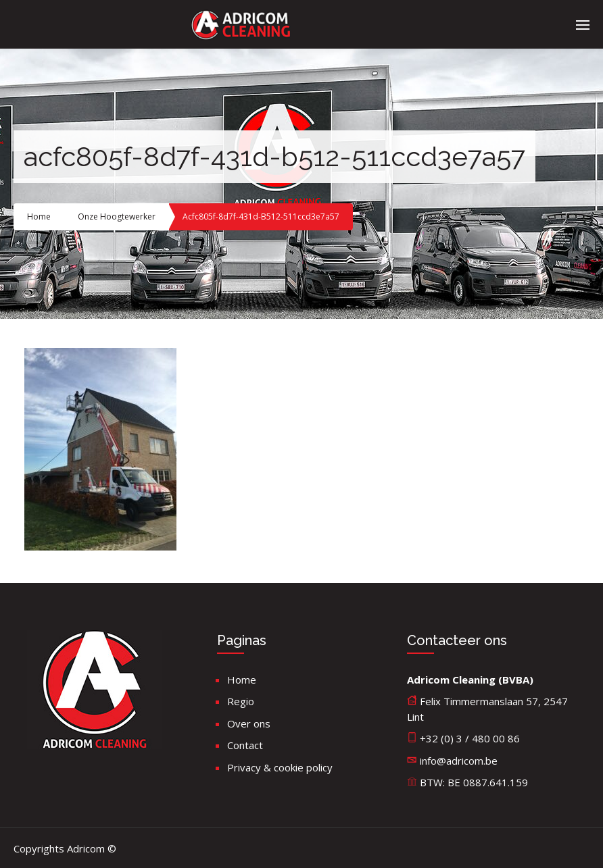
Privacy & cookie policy (280, 767)
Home (39, 216)
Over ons (249, 723)
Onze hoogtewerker (117, 216)
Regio (241, 701)
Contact (245, 745)
